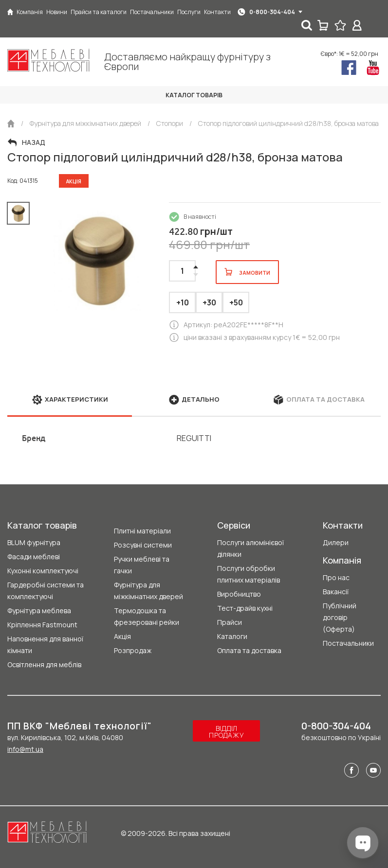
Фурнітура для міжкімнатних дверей (148, 591)
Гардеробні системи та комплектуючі (46, 591)
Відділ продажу (226, 732)
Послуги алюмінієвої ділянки (250, 548)
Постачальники (348, 643)
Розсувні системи (143, 545)
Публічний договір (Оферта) (340, 617)
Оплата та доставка (249, 650)
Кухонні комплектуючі (43, 571)
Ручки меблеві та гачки (142, 565)
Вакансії (336, 592)
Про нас (336, 577)
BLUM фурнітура (34, 542)
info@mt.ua (25, 749)
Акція (122, 636)
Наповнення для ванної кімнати (45, 645)
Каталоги (232, 636)
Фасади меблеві (34, 557)
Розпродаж (133, 650)
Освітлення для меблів (44, 664)
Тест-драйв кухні (245, 608)
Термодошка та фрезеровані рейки (147, 616)
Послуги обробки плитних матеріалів (249, 574)
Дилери (336, 542)
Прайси (230, 622)
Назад (34, 142)
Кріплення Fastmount (42, 625)
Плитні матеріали (142, 531)
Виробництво (239, 594)
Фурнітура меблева (39, 611)
